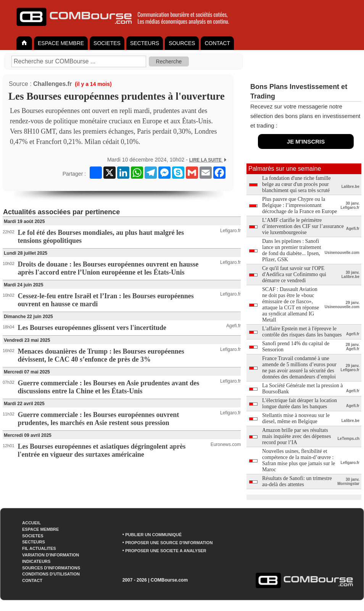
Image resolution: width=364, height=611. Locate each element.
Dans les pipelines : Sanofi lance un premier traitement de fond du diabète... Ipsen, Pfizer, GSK (292, 250)
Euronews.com (226, 445)
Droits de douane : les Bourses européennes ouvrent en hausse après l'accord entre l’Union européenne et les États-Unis (108, 268)
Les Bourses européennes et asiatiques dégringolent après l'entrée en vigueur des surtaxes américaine (102, 450)
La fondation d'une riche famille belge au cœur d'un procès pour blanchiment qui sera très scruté (296, 184)
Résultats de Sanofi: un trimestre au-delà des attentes (297, 481)
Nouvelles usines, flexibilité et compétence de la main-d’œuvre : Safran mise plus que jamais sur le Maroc (299, 460)
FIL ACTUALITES (39, 548)
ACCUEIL (31, 523)
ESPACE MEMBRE (61, 43)
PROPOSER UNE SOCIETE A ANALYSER (166, 551)
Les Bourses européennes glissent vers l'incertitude (92, 328)
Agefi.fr (234, 326)
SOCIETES (107, 43)
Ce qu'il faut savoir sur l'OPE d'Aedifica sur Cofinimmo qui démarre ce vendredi (294, 274)
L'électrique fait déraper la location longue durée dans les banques (300, 403)
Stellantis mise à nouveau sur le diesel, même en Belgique (296, 418)
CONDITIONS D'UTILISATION (51, 574)
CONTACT (217, 43)
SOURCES (182, 43)
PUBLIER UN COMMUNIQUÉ (153, 535)
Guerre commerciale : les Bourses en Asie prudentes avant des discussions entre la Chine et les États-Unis (109, 387)
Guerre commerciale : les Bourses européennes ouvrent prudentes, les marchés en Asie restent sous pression (99, 419)
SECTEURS (145, 43)
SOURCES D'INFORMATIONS (51, 568)
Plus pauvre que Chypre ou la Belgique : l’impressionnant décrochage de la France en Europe (300, 205)
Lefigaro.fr (230, 231)
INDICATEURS (36, 561)
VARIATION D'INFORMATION (51, 555)
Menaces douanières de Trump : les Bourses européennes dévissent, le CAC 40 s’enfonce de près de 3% (101, 355)
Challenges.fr (52, 84)
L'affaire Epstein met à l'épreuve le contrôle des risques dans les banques (302, 332)
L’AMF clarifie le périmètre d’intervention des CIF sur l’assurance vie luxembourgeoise (303, 226)
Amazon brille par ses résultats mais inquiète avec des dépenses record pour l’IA (296, 436)
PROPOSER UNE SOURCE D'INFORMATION (169, 543)
